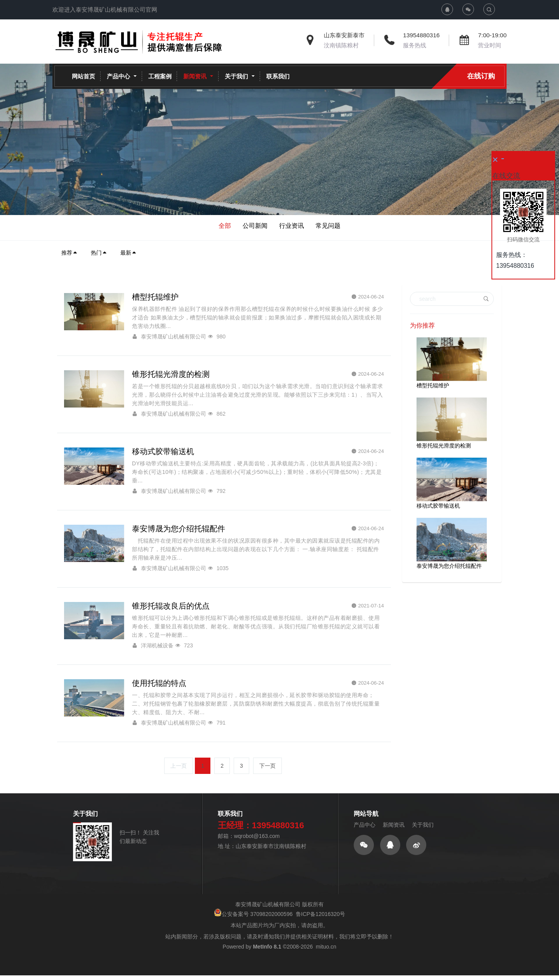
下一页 (267, 789)
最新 (128, 253)
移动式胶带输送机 (438, 506)
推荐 (69, 253)
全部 (225, 226)
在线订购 (481, 76)
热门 (99, 253)
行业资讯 (292, 226)
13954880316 (421, 35)
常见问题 (328, 226)
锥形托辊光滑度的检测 (444, 446)
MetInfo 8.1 (267, 970)
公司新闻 (255, 226)
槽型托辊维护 (433, 385)
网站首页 (83, 76)
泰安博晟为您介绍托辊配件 (449, 566)
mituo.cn (326, 970)
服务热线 (415, 45)
